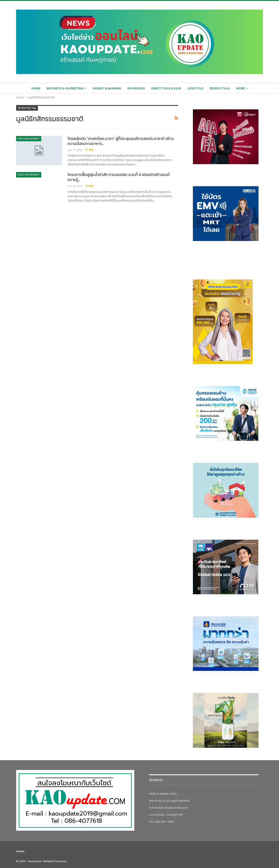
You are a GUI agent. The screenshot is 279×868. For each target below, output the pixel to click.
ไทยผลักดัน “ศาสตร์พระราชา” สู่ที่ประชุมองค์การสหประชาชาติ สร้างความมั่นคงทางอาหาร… (121, 141)
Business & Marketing (65, 88)
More (240, 88)
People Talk (220, 88)
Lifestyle (195, 88)
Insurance (136, 88)
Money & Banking (107, 88)
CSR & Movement (29, 139)
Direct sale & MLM (166, 88)
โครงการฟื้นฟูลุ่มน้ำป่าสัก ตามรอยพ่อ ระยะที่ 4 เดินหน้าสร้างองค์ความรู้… (119, 177)
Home (36, 88)
